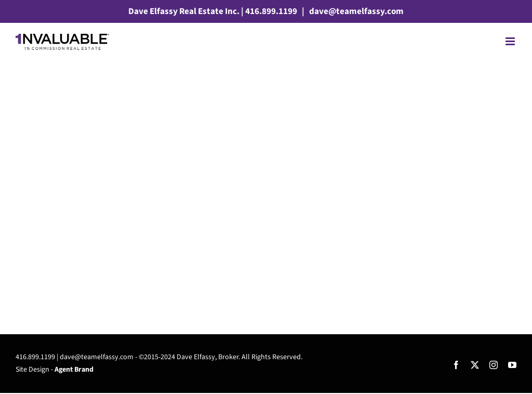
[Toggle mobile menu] (511, 41)
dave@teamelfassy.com (356, 11)
